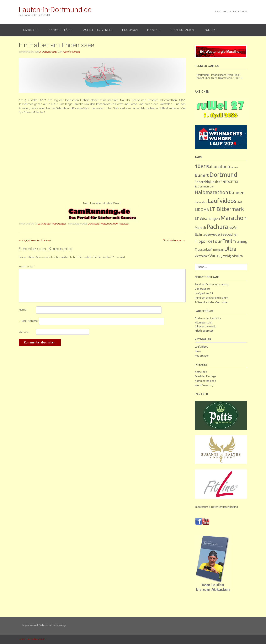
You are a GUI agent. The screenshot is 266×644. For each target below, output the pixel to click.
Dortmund (93, 224)
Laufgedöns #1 (204, 293)
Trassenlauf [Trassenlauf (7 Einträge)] (203, 250)
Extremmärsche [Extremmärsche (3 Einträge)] (204, 187)
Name (23, 310)
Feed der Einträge (206, 376)
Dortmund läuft (60, 30)
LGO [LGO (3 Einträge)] (239, 202)
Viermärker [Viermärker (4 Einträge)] (202, 256)
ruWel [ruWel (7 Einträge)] (233, 228)
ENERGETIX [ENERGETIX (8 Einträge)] (229, 182)
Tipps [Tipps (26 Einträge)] (200, 241)
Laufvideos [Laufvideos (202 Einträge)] (222, 201)
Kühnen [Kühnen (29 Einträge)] (237, 193)
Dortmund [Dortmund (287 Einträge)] (223, 175)
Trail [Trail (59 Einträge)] (227, 241)
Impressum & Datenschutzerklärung (216, 507)
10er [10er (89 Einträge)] (200, 166)
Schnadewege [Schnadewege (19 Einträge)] (207, 234)
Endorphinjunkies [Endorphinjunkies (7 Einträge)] (207, 182)
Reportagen (59, 224)
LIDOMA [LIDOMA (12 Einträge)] (202, 210)
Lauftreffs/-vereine (97, 30)
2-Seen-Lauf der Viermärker (212, 302)
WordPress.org (204, 385)
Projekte (154, 30)
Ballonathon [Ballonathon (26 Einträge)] (218, 167)
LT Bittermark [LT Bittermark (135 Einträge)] (227, 209)
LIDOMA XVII (130, 30)
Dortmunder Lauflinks (208, 318)
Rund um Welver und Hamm (211, 298)
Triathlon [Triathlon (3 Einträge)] (218, 250)
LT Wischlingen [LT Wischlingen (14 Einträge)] (207, 218)
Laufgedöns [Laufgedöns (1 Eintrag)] (201, 202)
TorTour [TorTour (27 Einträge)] (214, 241)
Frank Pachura (71, 52)
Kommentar (27, 266)
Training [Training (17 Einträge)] (240, 241)
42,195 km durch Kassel (35, 240)
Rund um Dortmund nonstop (212, 284)
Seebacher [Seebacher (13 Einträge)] (229, 234)
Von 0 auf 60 (202, 289)
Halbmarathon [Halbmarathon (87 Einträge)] (211, 192)
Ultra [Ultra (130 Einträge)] (230, 249)
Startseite (31, 30)
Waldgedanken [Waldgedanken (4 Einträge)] (233, 256)
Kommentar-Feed (205, 381)
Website (24, 332)
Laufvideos (44, 224)
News (198, 351)
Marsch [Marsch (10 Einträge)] (200, 228)
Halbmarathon (109, 224)
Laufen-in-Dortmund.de (55, 10)
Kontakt (211, 30)
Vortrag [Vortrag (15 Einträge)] (216, 256)
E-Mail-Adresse (29, 321)
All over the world (206, 326)
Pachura (124, 224)
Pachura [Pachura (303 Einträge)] (217, 227)
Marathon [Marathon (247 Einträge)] (234, 218)
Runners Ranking (183, 30)
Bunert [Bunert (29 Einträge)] (202, 175)
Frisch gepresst (204, 331)
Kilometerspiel (203, 322)
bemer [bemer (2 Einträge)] (235, 167)
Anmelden (201, 372)
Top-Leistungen (174, 240)
